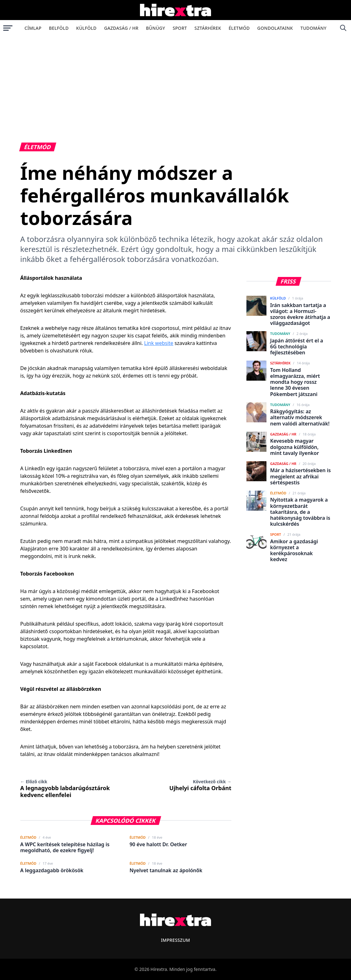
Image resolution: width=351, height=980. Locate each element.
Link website (159, 343)
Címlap (33, 28)
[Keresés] (343, 28)
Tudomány (313, 28)
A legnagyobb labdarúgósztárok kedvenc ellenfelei (65, 789)
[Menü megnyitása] (8, 28)
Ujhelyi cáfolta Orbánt (200, 785)
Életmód (239, 28)
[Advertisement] (175, 83)
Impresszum (175, 940)
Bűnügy (155, 28)
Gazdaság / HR (121, 28)
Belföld (59, 28)
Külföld (86, 28)
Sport (180, 28)
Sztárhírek (208, 28)
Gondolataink (275, 28)
